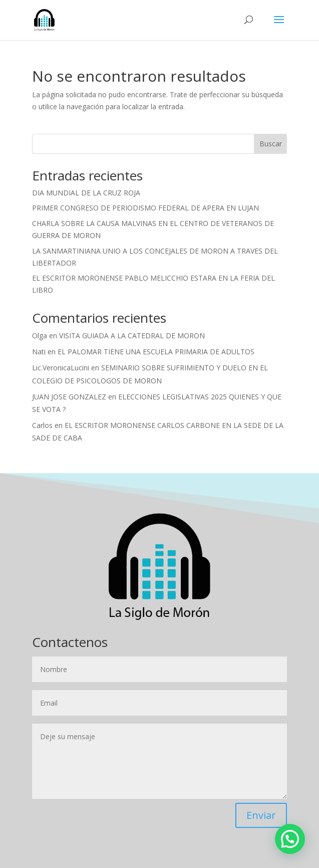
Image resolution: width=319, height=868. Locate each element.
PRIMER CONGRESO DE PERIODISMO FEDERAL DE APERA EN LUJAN (145, 208)
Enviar (261, 815)
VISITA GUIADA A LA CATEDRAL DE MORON (132, 336)
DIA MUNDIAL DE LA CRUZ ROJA (86, 193)
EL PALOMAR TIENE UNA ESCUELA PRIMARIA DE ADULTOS (156, 352)
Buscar (271, 144)
